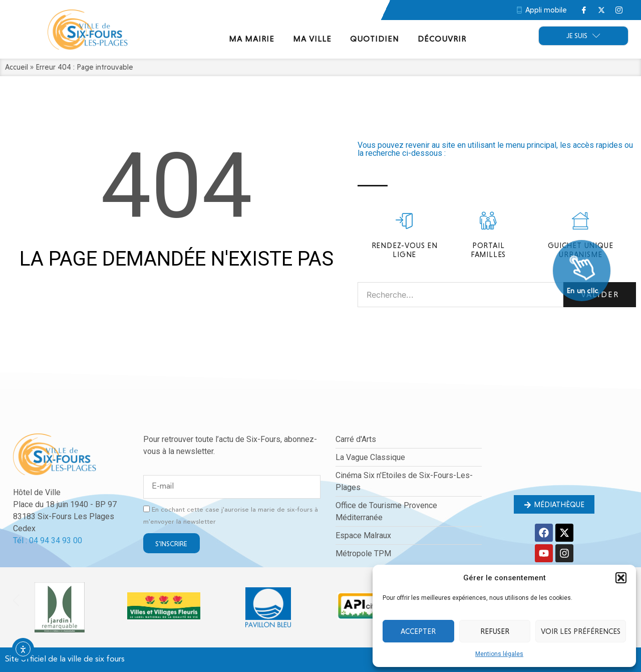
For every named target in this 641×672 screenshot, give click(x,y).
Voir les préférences (581, 631)
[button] (621, 578)
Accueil (17, 67)
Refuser (495, 631)
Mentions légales (499, 654)
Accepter (418, 631)
